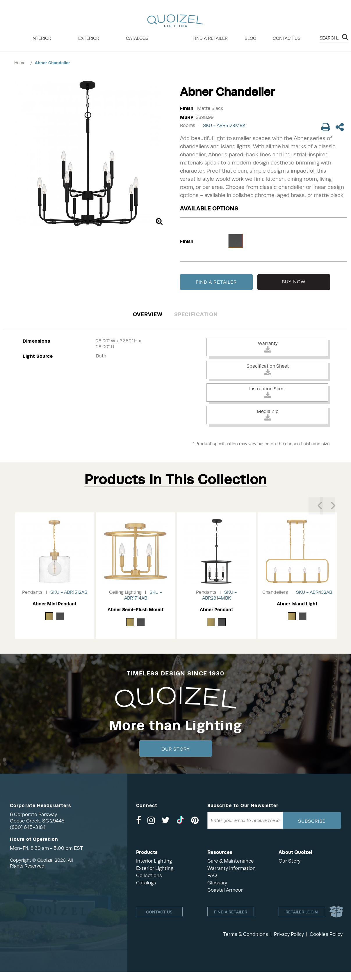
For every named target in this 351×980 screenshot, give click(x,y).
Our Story (175, 749)
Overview (148, 314)
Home (20, 63)
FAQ (212, 876)
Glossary (217, 883)
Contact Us (287, 38)
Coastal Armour (225, 890)
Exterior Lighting (155, 868)
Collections (149, 876)
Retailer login (302, 913)
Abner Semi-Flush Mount (136, 610)
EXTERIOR (89, 38)
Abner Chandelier (52, 63)
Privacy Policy (289, 934)
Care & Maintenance (231, 861)
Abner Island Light (297, 604)
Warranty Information (231, 868)
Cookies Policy (326, 934)
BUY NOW (294, 282)
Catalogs (137, 38)
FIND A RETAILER (216, 282)
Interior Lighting (154, 861)
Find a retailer (210, 38)
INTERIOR (41, 38)
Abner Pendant (217, 610)
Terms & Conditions (246, 934)
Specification (196, 314)
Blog (250, 38)
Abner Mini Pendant (55, 604)
